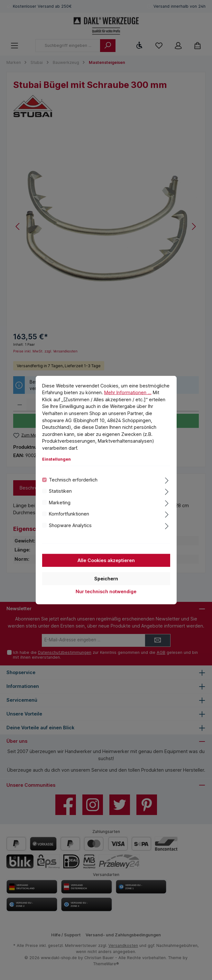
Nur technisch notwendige (106, 591)
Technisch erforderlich (73, 480)
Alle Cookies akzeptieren (106, 560)
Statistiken (60, 491)
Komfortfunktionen (69, 514)
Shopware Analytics (70, 525)
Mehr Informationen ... (128, 392)
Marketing (60, 502)
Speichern (106, 579)
